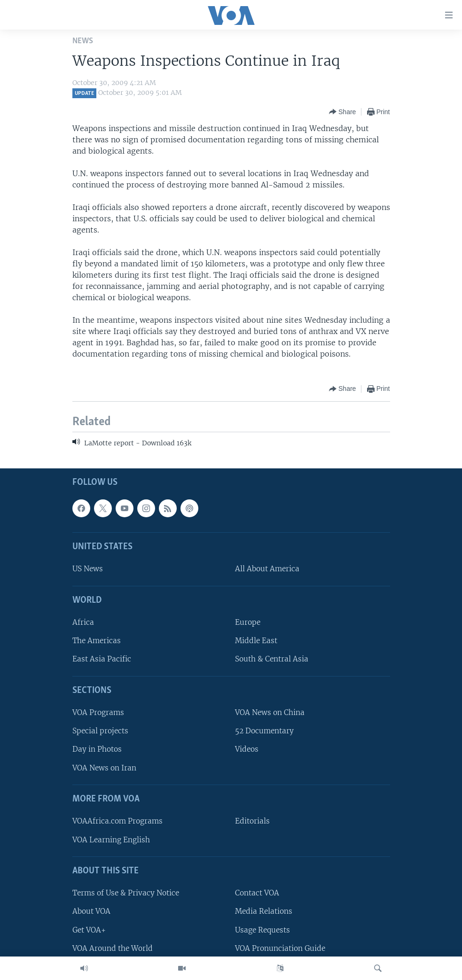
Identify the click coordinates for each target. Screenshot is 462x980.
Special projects (100, 731)
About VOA (91, 912)
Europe (248, 623)
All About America (267, 569)
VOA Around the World (113, 948)
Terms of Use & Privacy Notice (126, 893)
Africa (83, 623)
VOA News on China (270, 713)
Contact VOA (257, 893)
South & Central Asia (272, 659)
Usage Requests (262, 930)
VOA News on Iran (104, 768)
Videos (247, 750)
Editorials (252, 821)
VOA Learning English (111, 840)
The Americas (97, 641)
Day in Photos (97, 750)
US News (88, 569)
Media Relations (264, 912)
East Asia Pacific (102, 659)
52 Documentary (264, 731)
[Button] (342, 112)
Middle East (256, 641)
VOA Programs (98, 713)
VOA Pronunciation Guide (280, 948)
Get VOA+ (89, 930)
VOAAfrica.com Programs (117, 821)
